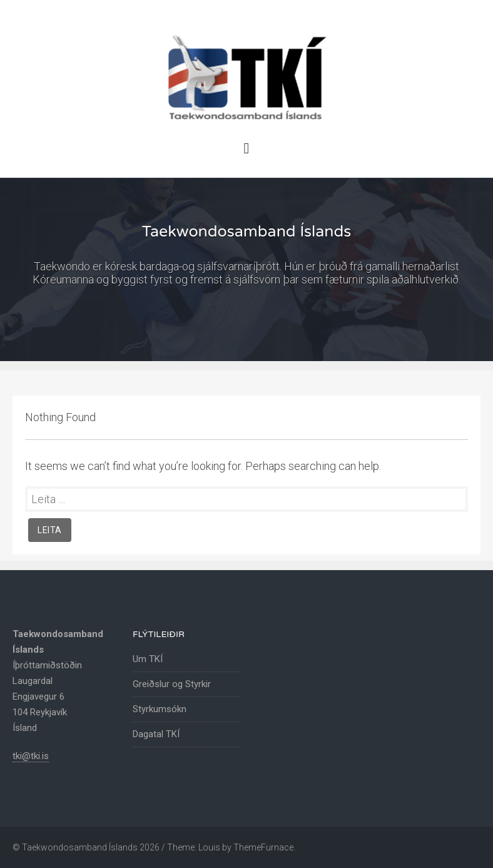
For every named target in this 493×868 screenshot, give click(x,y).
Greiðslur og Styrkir (172, 684)
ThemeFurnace (263, 847)
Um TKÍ (148, 659)
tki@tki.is (31, 756)
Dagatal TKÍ (156, 734)
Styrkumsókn (160, 709)
